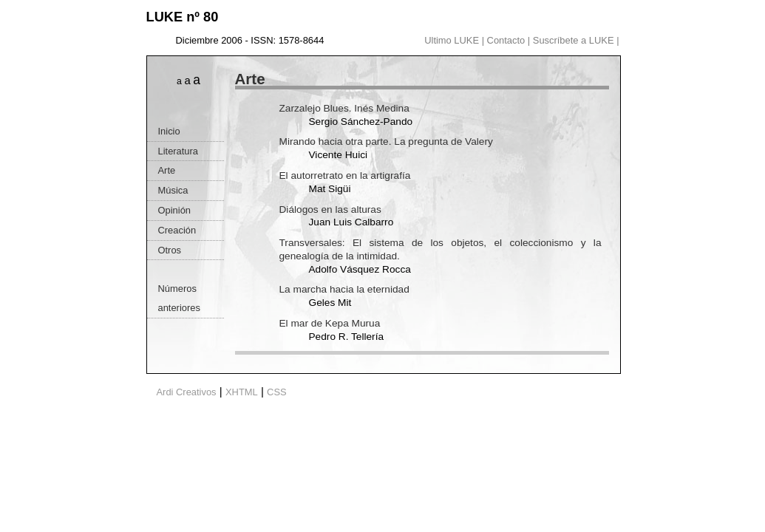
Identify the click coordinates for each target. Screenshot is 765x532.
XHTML (242, 392)
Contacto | (510, 40)
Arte (167, 170)
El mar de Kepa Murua (330, 323)
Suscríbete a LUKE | (576, 40)
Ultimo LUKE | (455, 40)
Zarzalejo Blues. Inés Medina (344, 108)
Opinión (175, 210)
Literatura (178, 151)
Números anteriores (179, 298)
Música (173, 190)
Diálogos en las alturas (330, 209)
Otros (170, 250)
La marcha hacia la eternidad (344, 289)
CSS (277, 392)
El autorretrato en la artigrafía (345, 175)
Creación (177, 230)
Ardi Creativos (187, 392)
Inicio (169, 131)
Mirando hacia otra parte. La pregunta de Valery (386, 141)
